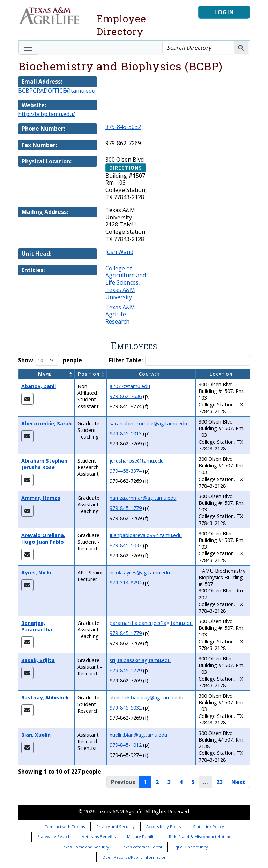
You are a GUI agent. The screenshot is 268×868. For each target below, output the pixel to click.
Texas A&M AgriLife (120, 811)
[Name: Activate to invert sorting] (47, 374)
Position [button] (89, 374)
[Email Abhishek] (27, 710)
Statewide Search (54, 836)
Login (224, 12)
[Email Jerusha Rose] (27, 480)
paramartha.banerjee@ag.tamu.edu (151, 623)
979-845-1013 (126, 433)
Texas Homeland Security (85, 847)
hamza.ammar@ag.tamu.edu (143, 498)
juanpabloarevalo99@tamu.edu (146, 535)
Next (238, 782)
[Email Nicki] (27, 585)
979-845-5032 (123, 127)
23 (219, 782)
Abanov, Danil (39, 386)
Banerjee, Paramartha (37, 626)
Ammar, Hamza (41, 498)
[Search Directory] (198, 48)
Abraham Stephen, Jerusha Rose (45, 464)
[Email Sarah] (27, 436)
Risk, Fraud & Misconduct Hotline (200, 836)
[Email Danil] (27, 399)
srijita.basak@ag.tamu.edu (140, 660)
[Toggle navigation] (28, 48)
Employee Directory (121, 25)
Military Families (142, 836)
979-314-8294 (126, 583)
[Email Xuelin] (27, 747)
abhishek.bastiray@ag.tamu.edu (146, 697)
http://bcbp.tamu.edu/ (47, 114)
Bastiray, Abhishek (45, 697)
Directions (126, 168)
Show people (50, 360)
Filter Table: (126, 360)
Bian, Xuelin (36, 735)
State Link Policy (209, 826)
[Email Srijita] (27, 673)
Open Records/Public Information (134, 857)
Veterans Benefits (99, 836)
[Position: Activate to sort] (91, 374)
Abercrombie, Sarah (46, 423)
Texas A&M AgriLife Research (120, 315)
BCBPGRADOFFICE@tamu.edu (57, 91)
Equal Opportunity (191, 847)
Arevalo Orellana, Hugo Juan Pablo (43, 538)
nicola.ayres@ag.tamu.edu (140, 572)
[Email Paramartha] (27, 642)
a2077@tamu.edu (130, 386)
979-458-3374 (126, 471)
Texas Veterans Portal (141, 847)
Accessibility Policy (164, 826)
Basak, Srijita (38, 660)
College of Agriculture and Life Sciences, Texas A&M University (126, 283)
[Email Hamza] (27, 511)
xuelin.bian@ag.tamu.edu (138, 735)
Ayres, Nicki (36, 572)
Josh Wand (119, 252)
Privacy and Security (116, 826)
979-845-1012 (126, 745)
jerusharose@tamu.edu (137, 461)
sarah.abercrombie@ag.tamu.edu (148, 423)
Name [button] (45, 374)
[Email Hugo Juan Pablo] (27, 555)
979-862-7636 (126, 396)
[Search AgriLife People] (241, 48)
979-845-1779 (126, 508)
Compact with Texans (65, 826)
